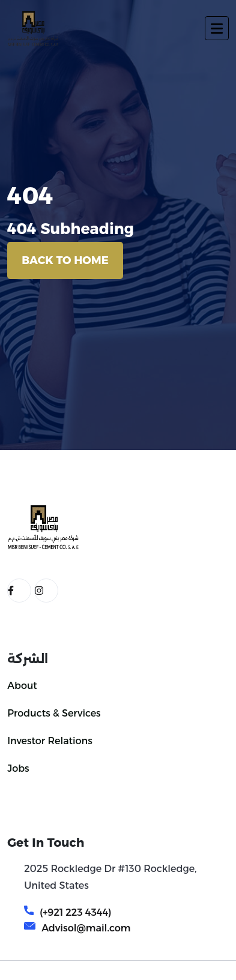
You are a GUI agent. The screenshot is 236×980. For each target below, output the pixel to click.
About (22, 686)
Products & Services (54, 713)
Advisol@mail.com (86, 928)
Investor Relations (50, 741)
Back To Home (65, 260)
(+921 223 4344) (75, 912)
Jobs (18, 768)
